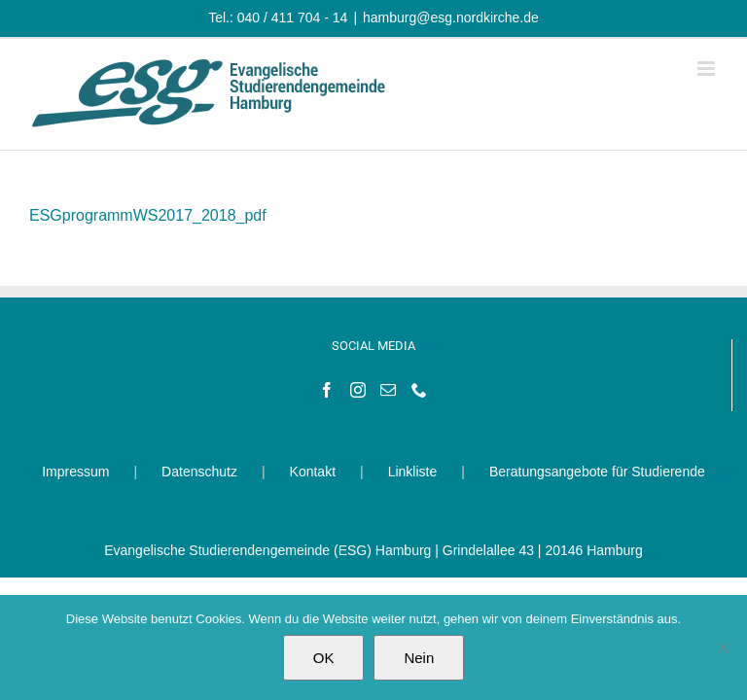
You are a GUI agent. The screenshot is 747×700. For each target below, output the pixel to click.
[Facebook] (327, 390)
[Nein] (723, 647)
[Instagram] (358, 390)
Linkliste (413, 472)
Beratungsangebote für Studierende (597, 472)
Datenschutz (199, 472)
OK (324, 658)
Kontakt (313, 472)
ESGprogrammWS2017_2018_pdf (148, 215)
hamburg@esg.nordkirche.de (451, 17)
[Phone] (419, 390)
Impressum (75, 472)
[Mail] (388, 390)
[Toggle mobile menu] (708, 69)
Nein (419, 658)
